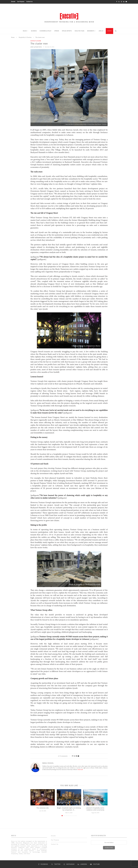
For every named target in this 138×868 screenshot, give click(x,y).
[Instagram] (121, 2)
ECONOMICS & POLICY (46, 30)
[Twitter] (119, 2)
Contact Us (29, 2)
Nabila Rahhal (38, 47)
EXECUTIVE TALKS (79, 30)
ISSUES (25, 30)
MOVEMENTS (91, 30)
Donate (13, 2)
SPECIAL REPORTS (67, 30)
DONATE (109, 30)
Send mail (80, 769)
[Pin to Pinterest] (76, 756)
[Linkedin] (124, 2)
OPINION (57, 30)
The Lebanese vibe (43, 808)
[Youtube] (126, 2)
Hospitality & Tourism (25, 37)
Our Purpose (21, 2)
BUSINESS (34, 30)
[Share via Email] (78, 756)
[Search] (116, 30)
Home (13, 37)
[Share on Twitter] (74, 756)
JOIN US (101, 30)
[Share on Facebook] (72, 756)
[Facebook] (117, 2)
